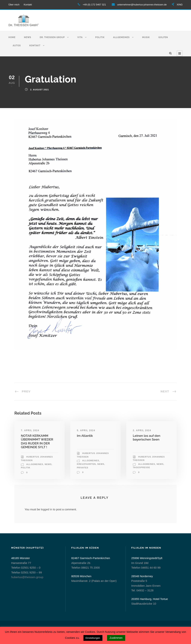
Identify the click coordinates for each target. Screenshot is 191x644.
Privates (83, 468)
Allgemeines (121, 37)
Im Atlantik (85, 436)
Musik (146, 37)
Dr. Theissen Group (52, 37)
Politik (100, 37)
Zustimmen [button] (116, 638)
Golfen (163, 37)
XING (180, 5)
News (28, 37)
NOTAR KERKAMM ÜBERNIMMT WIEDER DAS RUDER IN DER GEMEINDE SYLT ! (37, 441)
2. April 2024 (142, 430)
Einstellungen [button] (93, 638)
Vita (80, 37)
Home (12, 37)
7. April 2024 (30, 430)
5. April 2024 (86, 430)
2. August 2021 (40, 90)
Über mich (14, 5)
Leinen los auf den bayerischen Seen (147, 438)
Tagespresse (141, 467)
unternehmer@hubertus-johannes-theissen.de (142, 5)
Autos (17, 46)
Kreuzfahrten (86, 464)
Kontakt (28, 5)
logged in (47, 509)
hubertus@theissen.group (27, 577)
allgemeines (35, 464)
